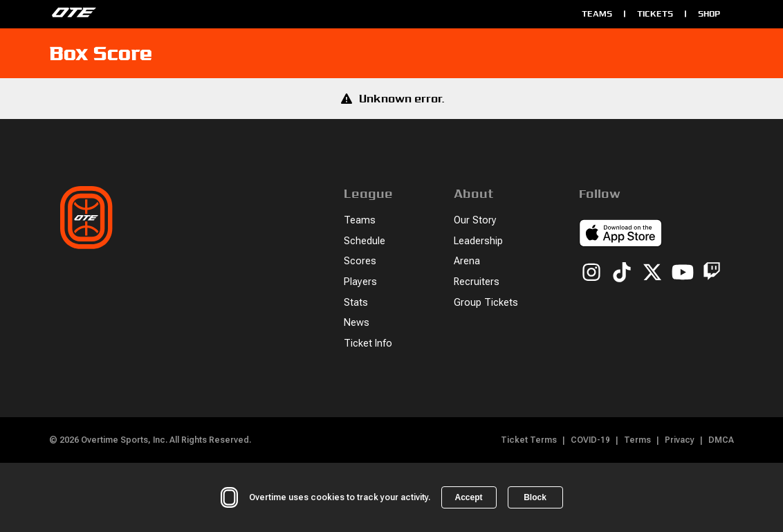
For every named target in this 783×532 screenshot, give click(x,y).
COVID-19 (590, 440)
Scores (360, 261)
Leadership (478, 241)
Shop (709, 13)
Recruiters (477, 282)
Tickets (655, 13)
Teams (597, 13)
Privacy (680, 440)
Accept (468, 497)
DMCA (721, 440)
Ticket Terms (529, 440)
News (357, 323)
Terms (637, 440)
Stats (356, 303)
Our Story (475, 220)
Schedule (365, 241)
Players (360, 282)
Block (535, 497)
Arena (467, 261)
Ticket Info (368, 343)
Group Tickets (486, 303)
